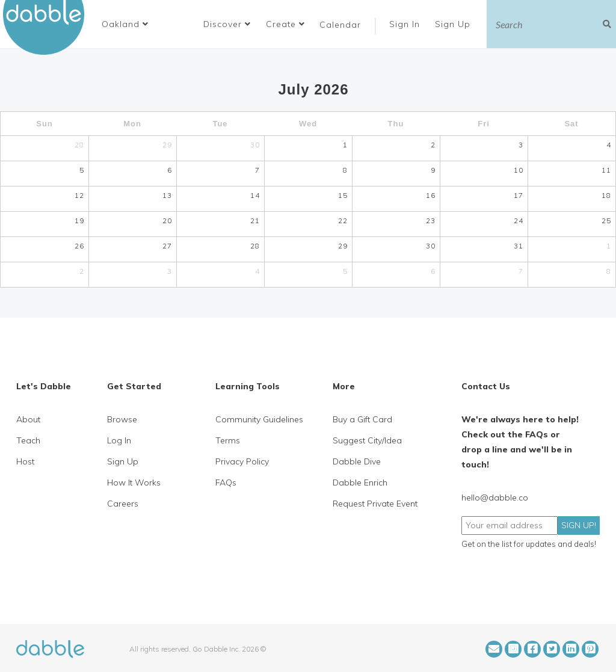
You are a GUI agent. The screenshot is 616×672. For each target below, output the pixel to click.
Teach (28, 440)
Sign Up (454, 24)
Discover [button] (227, 24)
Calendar (340, 25)
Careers (123, 504)
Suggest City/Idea (367, 440)
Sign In (406, 24)
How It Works (134, 482)
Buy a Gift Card (362, 419)
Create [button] (285, 24)
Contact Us (486, 386)
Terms (228, 440)
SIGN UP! (579, 525)
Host (25, 461)
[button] (125, 24)
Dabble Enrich (360, 482)
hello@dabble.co (495, 498)
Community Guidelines (259, 419)
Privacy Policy (242, 461)
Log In (119, 440)
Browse (122, 419)
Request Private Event (375, 504)
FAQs (226, 482)
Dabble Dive (357, 461)
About (28, 419)
